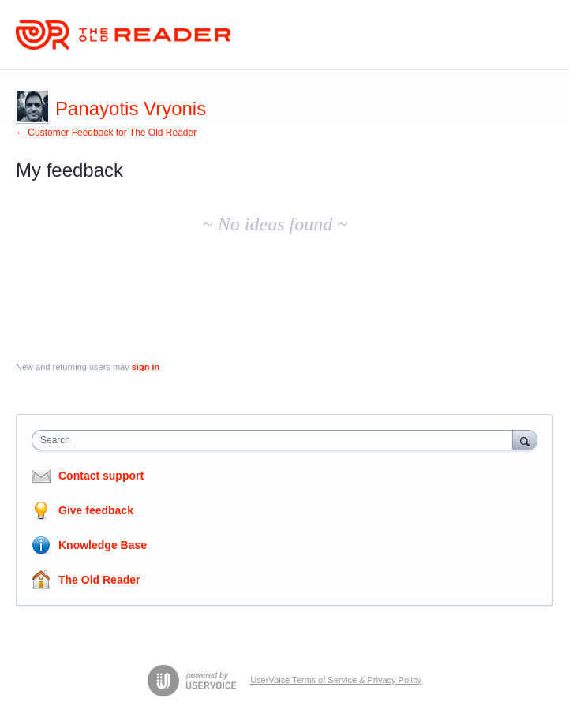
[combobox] (276, 440)
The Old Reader (99, 580)
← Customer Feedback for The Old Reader (106, 133)
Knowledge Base (103, 545)
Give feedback (96, 510)
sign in (146, 367)
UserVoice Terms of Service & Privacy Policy (336, 680)
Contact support (101, 476)
